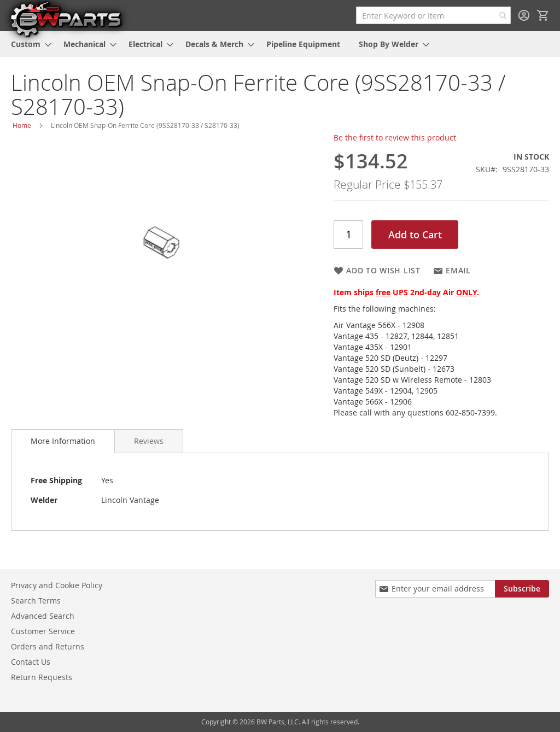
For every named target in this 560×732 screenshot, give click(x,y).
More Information (63, 441)
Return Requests (42, 677)
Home (22, 125)
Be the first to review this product (395, 137)
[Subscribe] (522, 589)
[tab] (63, 441)
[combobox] (433, 15)
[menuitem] (28, 44)
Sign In (524, 15)
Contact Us (31, 662)
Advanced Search (43, 616)
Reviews (149, 441)
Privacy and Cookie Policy (57, 585)
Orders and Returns (48, 646)
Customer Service (43, 631)
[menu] (280, 44)
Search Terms (36, 601)
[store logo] (66, 19)
